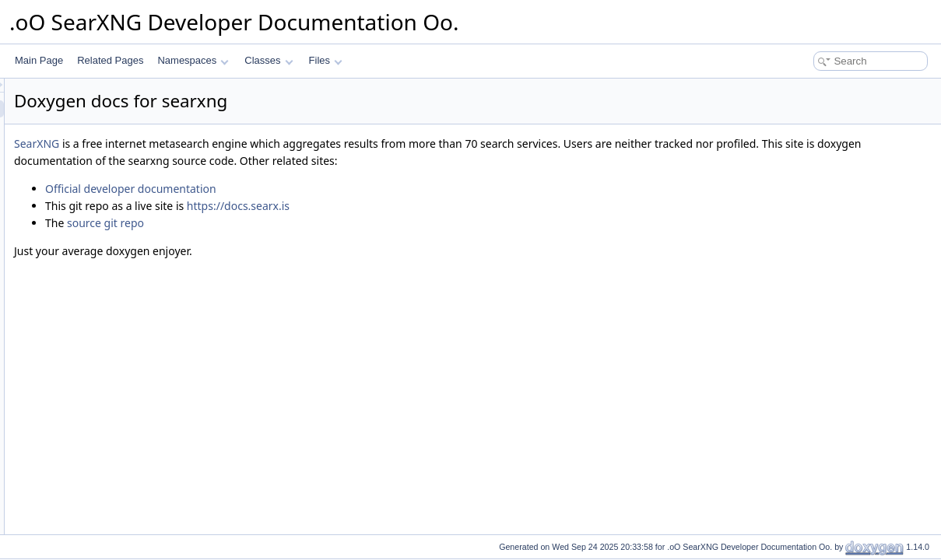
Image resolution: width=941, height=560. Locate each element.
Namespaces (193, 60)
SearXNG (231, 143)
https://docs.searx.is (433, 206)
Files (326, 60)
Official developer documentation (325, 189)
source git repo (300, 223)
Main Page (39, 60)
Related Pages (110, 60)
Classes (269, 60)
